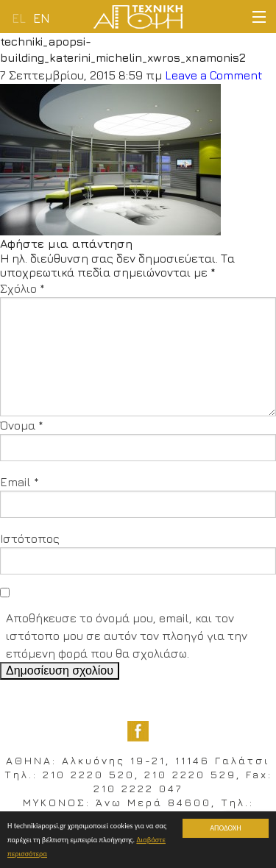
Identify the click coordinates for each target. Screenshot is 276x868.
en (42, 18)
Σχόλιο (22, 288)
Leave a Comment (214, 75)
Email (20, 482)
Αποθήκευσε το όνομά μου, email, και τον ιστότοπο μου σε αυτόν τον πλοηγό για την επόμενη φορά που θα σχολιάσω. (127, 636)
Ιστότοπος (30, 538)
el (19, 18)
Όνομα (22, 425)
